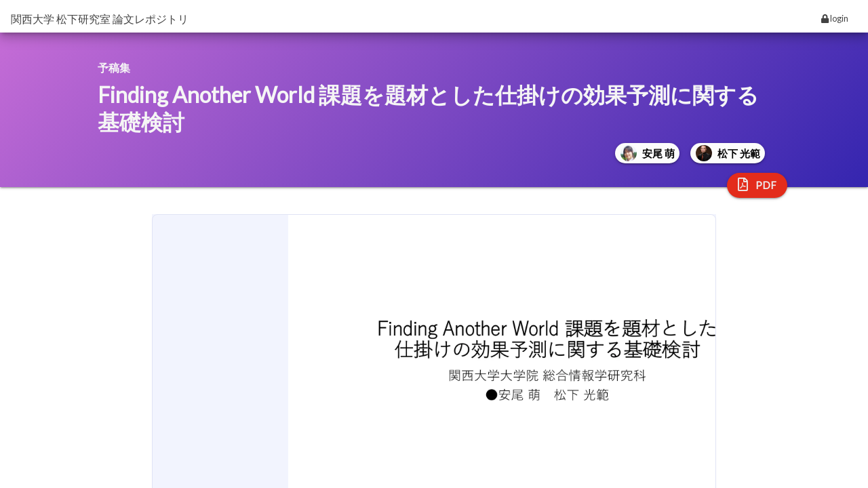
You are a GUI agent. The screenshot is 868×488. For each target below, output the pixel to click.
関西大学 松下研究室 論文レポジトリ (100, 19)
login (835, 18)
